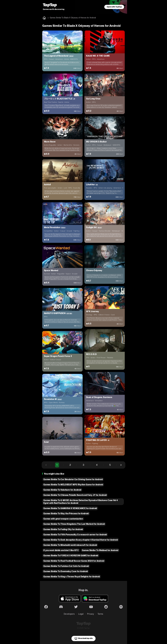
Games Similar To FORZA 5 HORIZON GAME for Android (71, 556)
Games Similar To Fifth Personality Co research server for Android (75, 535)
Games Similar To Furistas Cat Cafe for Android (66, 566)
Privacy (91, 614)
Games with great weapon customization (63, 519)
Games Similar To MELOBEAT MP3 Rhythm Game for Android (73, 485)
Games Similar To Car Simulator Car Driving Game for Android (73, 479)
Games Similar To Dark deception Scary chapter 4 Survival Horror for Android (81, 540)
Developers (69, 614)
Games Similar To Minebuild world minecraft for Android (70, 545)
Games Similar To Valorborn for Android (62, 490)
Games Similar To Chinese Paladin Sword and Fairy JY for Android (75, 495)
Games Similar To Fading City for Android (63, 529)
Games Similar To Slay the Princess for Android (66, 514)
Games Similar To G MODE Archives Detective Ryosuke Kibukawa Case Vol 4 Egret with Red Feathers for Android (81, 502)
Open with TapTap (114, 7)
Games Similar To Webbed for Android (100, 550)
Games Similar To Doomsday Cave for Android (66, 571)
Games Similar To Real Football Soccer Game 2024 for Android (74, 561)
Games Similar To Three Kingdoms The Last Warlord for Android (74, 524)
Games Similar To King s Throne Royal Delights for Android (72, 577)
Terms (100, 614)
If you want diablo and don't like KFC (61, 550)
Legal (81, 614)
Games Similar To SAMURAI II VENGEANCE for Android (70, 508)
